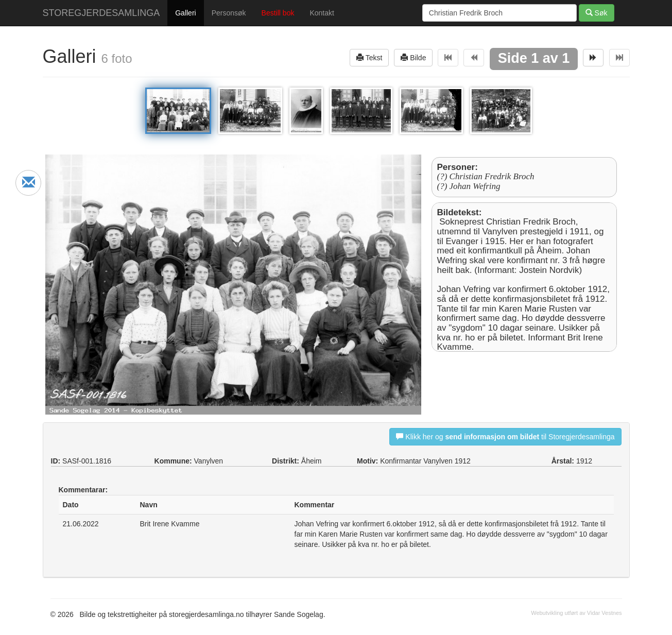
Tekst (369, 57)
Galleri (185, 13)
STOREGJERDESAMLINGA (101, 13)
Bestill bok (278, 13)
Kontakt (322, 13)
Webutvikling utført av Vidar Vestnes (576, 613)
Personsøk (229, 13)
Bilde (413, 57)
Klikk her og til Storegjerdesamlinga (505, 436)
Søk (597, 13)
